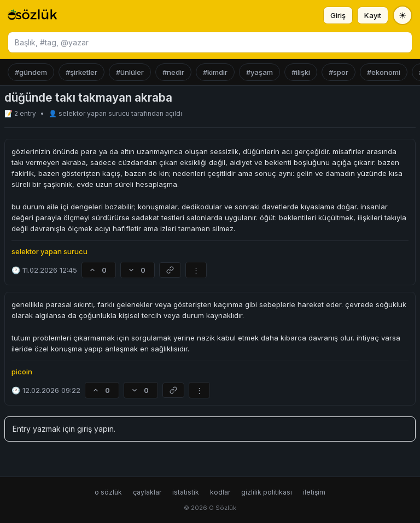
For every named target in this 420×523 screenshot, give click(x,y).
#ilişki (301, 72)
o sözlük (108, 492)
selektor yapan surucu (95, 113)
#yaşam (259, 72)
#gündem (31, 72)
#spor (339, 72)
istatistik (186, 492)
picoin (22, 372)
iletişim (314, 492)
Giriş (338, 15)
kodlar (220, 492)
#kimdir (215, 72)
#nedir (173, 72)
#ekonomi (384, 72)
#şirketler (81, 72)
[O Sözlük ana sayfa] (33, 15)
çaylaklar (147, 492)
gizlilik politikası (267, 492)
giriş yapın (95, 429)
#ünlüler (130, 72)
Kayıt (373, 15)
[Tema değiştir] (402, 15)
